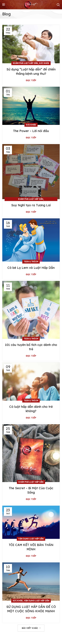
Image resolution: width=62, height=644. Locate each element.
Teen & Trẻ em (31, 262)
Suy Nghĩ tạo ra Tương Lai (31, 205)
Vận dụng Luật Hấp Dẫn (31, 539)
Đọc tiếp (31, 80)
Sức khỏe (44, 63)
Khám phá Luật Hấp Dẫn (25, 63)
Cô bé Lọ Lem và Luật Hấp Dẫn (31, 268)
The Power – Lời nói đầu (31, 131)
